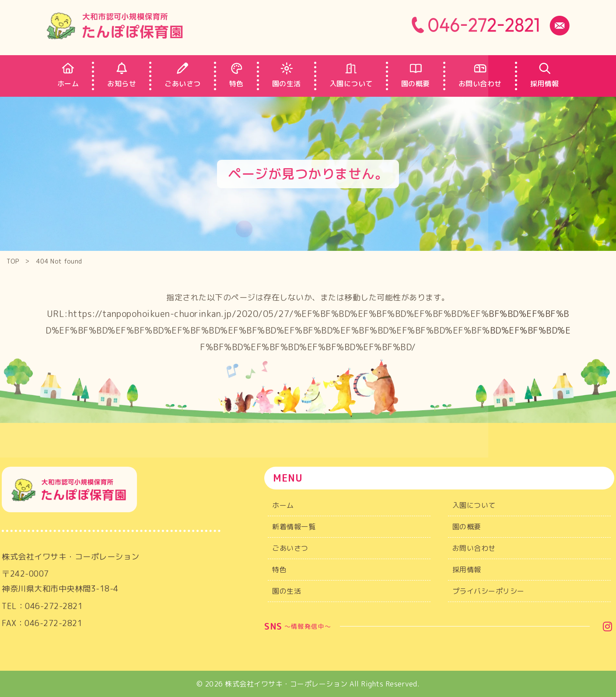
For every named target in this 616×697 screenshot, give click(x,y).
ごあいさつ (290, 548)
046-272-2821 (54, 610)
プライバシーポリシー (488, 591)
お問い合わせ (474, 548)
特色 (279, 570)
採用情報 (467, 570)
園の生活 (287, 591)
